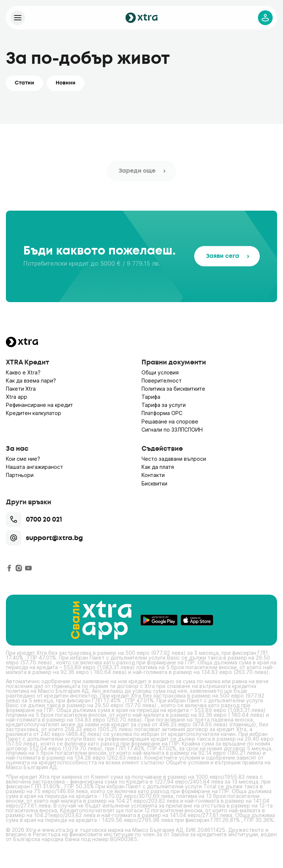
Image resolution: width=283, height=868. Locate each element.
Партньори (20, 475)
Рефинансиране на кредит (39, 405)
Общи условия (160, 372)
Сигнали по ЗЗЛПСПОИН (172, 430)
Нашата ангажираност (34, 467)
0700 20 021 (34, 519)
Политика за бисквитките (173, 389)
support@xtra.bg (44, 538)
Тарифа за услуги (164, 405)
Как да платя (158, 467)
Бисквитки (154, 483)
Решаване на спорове (170, 421)
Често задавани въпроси (174, 459)
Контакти (153, 475)
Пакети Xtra (21, 389)
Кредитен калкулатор (34, 413)
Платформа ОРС (162, 413)
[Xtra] (18, 18)
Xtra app (17, 397)
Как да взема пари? (31, 381)
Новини (66, 83)
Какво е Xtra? (23, 372)
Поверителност (162, 381)
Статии (25, 83)
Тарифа (151, 397)
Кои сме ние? (23, 459)
